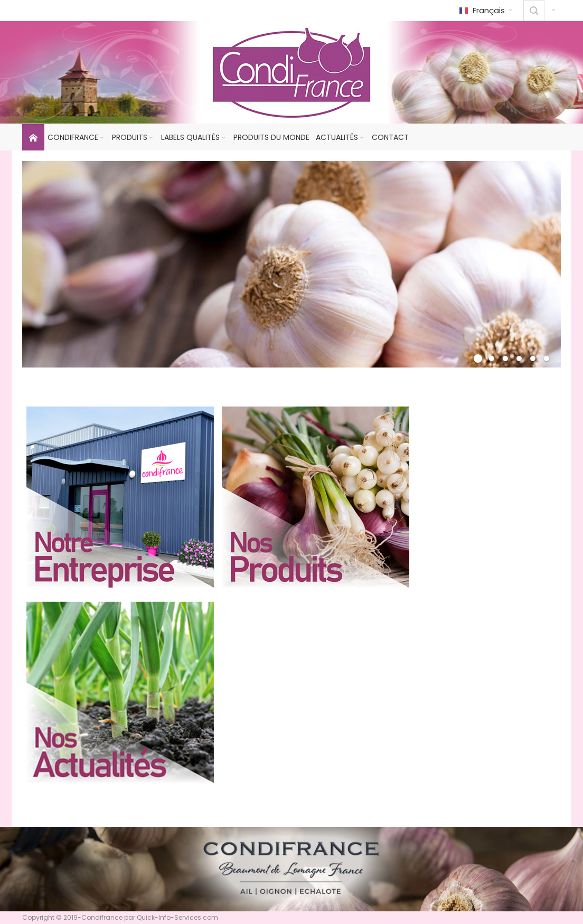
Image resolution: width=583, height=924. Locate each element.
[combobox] (534, 11)
